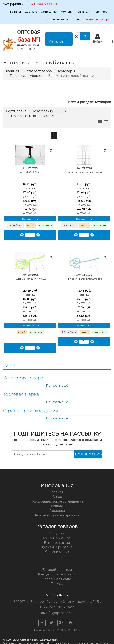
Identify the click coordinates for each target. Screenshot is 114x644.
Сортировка (16, 111)
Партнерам (101, 12)
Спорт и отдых (57, 552)
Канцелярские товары (57, 574)
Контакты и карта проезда (57, 515)
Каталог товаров (38, 71)
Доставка (31, 12)
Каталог (16, 12)
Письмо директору (96, 19)
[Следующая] (60, 136)
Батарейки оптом (57, 570)
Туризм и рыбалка (57, 547)
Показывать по (24, 116)
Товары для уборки (26, 76)
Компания (67, 12)
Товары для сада (57, 579)
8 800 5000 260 (45, 4)
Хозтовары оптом (57, 538)
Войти (98, 39)
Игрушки (57, 533)
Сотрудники (49, 12)
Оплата (57, 506)
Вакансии (84, 12)
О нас (57, 497)
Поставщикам (54, 19)
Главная (13, 71)
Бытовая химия (57, 543)
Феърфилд (13, 4)
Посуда (57, 584)
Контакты (74, 19)
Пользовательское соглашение (57, 501)
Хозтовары (66, 71)
